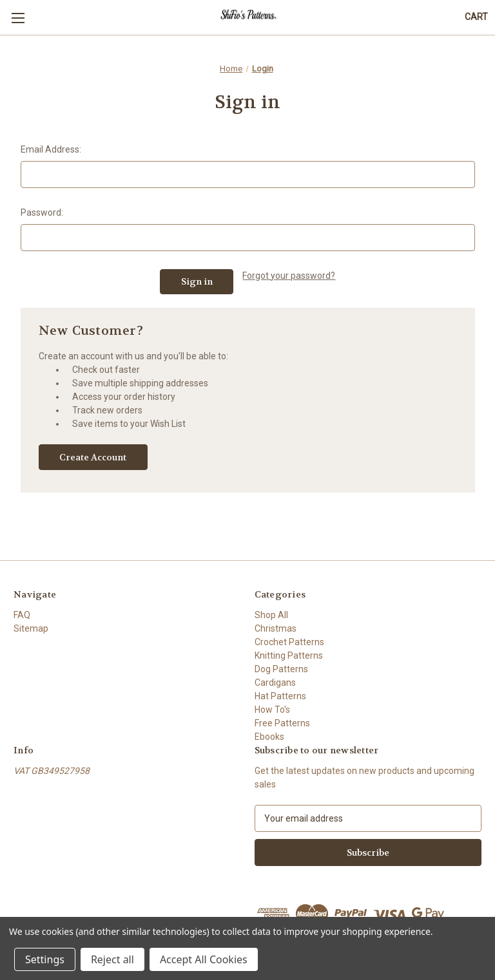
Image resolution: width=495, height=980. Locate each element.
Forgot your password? (289, 276)
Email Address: (51, 149)
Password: (42, 212)
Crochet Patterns (289, 642)
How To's (272, 710)
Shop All (271, 615)
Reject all (112, 959)
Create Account (93, 457)
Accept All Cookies (204, 959)
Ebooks (269, 737)
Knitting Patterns (289, 655)
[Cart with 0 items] (476, 17)
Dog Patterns (281, 669)
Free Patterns (282, 723)
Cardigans (275, 683)
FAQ (22, 615)
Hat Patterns (280, 696)
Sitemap (31, 628)
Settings (45, 959)
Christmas (276, 628)
